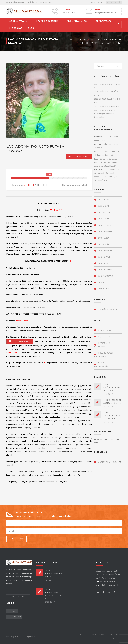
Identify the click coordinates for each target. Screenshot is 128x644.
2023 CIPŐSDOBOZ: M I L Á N (107, 106)
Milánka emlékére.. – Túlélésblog (107, 152)
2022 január (104, 206)
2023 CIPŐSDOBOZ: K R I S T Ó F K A (112, 416)
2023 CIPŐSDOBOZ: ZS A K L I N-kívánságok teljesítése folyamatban (107, 114)
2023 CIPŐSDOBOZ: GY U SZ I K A (112, 387)
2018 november (105, 257)
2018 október (105, 263)
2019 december (105, 231)
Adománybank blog (108, 310)
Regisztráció (105, 330)
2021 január (104, 219)
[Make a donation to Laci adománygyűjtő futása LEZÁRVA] (79, 157)
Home (83, 40)
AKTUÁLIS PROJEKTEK (47, 21)
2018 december (105, 251)
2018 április (104, 289)
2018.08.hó (12, 611)
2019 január (104, 244)
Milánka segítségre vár (104, 155)
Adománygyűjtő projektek (106, 40)
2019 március (104, 238)
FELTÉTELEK (114, 638)
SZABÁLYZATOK (105, 21)
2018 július (103, 282)
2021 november (105, 212)
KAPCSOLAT (16, 28)
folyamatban (14, 617)
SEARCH (118, 66)
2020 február (105, 225)
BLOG (31, 28)
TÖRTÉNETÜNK (18, 597)
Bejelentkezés (105, 337)
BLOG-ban (13, 353)
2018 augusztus (106, 276)
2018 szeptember (106, 270)
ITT (71, 261)
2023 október (105, 200)
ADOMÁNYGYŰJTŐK (78, 21)
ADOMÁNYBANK (18, 21)
